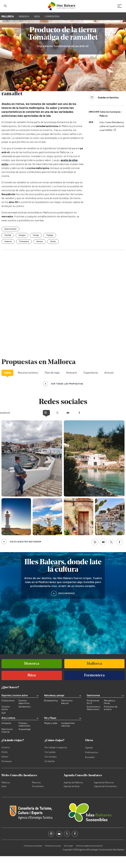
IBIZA (37, 16)
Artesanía (6, 735)
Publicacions (92, 764)
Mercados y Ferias (109, 714)
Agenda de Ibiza (72, 798)
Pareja (36, 247)
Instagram (34, 424)
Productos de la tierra (111, 720)
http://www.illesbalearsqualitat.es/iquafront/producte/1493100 (112, 138)
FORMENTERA (52, 16)
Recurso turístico (28, 384)
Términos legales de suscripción (89, 857)
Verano (40, 253)
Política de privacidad (33, 857)
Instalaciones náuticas (68, 736)
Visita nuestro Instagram (25, 553)
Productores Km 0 (93, 714)
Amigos (22, 247)
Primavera (24, 253)
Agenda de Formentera (105, 798)
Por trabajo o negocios (56, 759)
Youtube (69, 424)
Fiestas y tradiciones (24, 736)
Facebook (92, 424)
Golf (4, 725)
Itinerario (72, 384)
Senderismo (25, 719)
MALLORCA (8, 16)
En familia (50, 773)
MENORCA (24, 16)
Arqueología (25, 741)
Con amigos (51, 768)
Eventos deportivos (24, 714)
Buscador (90, 769)
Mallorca (6, 794)
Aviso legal (68, 857)
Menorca (36, 794)
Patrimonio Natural (67, 714)
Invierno (8, 253)
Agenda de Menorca (104, 794)
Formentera (38, 798)
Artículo (109, 384)
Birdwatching (51, 713)
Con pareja (50, 764)
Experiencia (91, 384)
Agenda (89, 759)
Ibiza (4, 798)
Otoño (53, 253)
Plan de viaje (52, 384)
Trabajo (50, 247)
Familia (8, 247)
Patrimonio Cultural (7, 742)
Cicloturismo (8, 713)
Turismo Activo (6, 720)
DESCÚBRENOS (67, 605)
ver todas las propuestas (67, 396)
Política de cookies (53, 857)
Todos (7, 384)
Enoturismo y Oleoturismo (94, 720)
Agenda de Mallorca (73, 794)
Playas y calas (51, 735)
